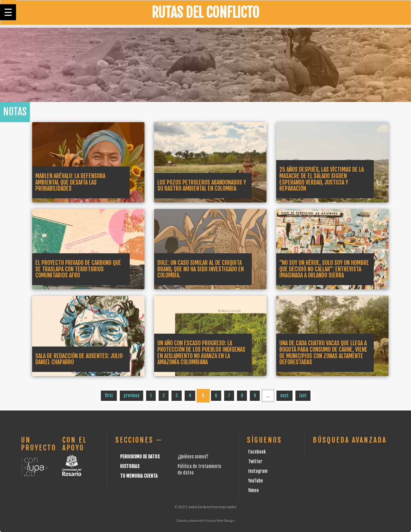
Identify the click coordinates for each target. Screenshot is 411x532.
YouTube (256, 481)
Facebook (257, 452)
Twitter (255, 461)
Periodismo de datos (140, 457)
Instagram (258, 471)
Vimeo (254, 490)
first (109, 396)
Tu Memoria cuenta (139, 476)
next (284, 396)
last (303, 396)
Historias (130, 466)
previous (131, 396)
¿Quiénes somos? (193, 457)
